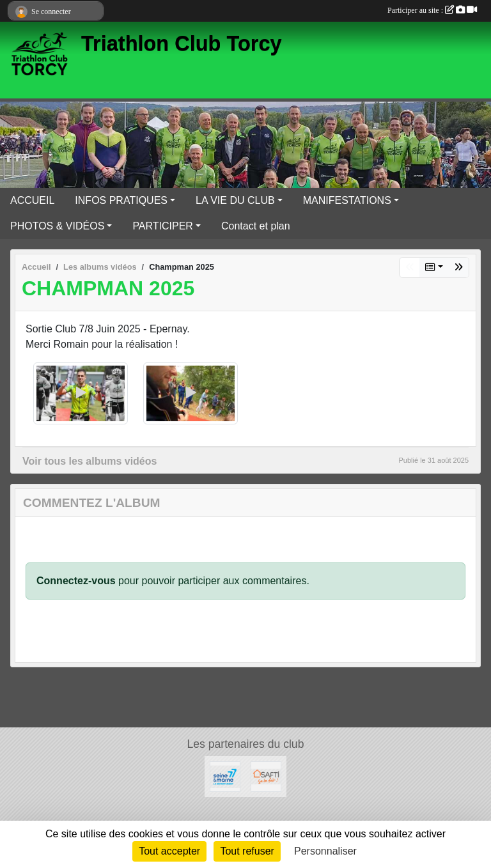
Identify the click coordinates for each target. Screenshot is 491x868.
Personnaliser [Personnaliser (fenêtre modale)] (325, 851)
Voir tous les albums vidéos (90, 461)
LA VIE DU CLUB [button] (235, 200)
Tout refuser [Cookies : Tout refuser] (247, 851)
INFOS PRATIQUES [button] (121, 200)
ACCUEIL (32, 200)
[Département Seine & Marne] (225, 776)
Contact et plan (256, 226)
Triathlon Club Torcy (182, 43)
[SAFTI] (266, 776)
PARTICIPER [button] (163, 226)
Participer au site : (432, 10)
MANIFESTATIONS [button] (347, 200)
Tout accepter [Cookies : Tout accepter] (169, 851)
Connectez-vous (76, 581)
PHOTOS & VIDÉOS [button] (57, 226)
